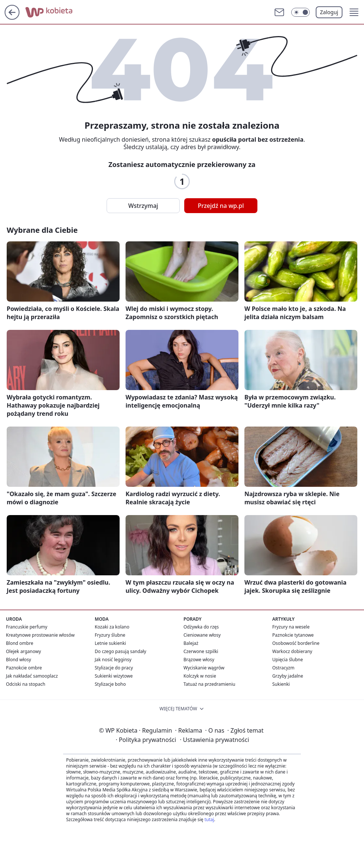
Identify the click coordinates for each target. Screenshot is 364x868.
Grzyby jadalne (288, 676)
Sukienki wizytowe (114, 676)
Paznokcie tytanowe (293, 635)
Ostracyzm (283, 668)
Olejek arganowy (23, 651)
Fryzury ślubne (110, 635)
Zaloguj (329, 12)
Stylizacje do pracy (114, 668)
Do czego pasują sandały (121, 651)
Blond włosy (19, 660)
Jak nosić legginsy (113, 660)
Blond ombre (19, 643)
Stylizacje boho (110, 684)
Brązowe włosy (199, 660)
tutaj (209, 819)
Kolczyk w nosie (200, 676)
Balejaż (191, 643)
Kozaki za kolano (112, 627)
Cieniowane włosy (202, 635)
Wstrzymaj (143, 206)
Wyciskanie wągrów (204, 668)
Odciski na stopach (26, 684)
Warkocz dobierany (292, 651)
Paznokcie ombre (24, 668)
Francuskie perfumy (27, 627)
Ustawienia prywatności (214, 740)
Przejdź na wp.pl (221, 206)
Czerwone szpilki (201, 651)
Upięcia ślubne (288, 660)
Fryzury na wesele (291, 627)
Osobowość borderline (296, 643)
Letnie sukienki (110, 643)
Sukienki (281, 684)
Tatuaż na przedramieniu (209, 684)
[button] (354, 12)
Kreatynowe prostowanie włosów (40, 635)
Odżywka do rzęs (201, 627)
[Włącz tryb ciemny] (300, 12)
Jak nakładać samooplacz (32, 676)
